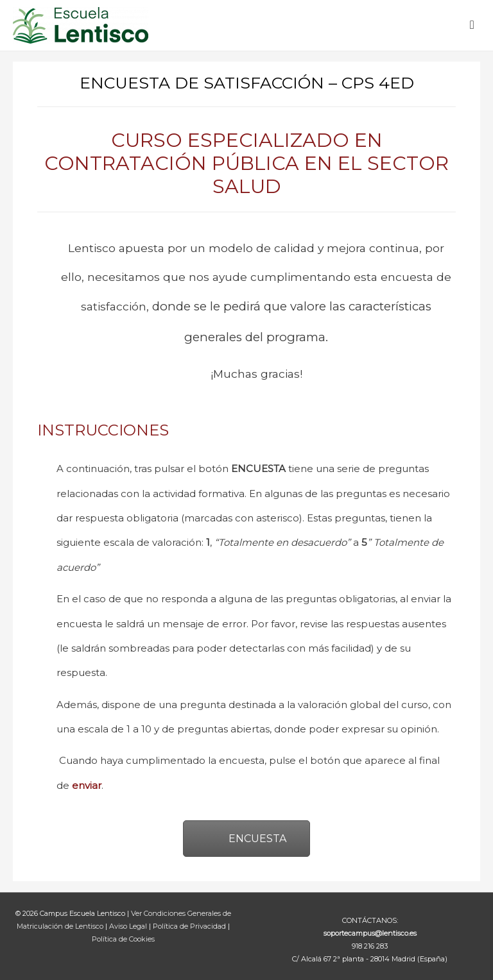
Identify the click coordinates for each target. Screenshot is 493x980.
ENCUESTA (246, 839)
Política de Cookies (123, 939)
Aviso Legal (129, 926)
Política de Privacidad (190, 926)
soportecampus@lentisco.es (370, 933)
